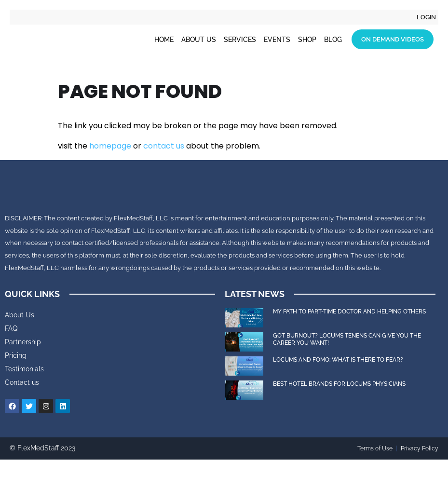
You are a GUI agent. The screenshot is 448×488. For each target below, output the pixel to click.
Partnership (23, 371)
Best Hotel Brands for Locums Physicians (339, 413)
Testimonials (24, 398)
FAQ (11, 357)
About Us (199, 40)
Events (277, 40)
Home (164, 40)
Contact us (22, 411)
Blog (333, 40)
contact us (164, 146)
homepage (110, 146)
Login (426, 17)
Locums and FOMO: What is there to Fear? (339, 389)
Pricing (16, 384)
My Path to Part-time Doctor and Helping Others (349, 340)
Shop (307, 40)
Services (240, 40)
